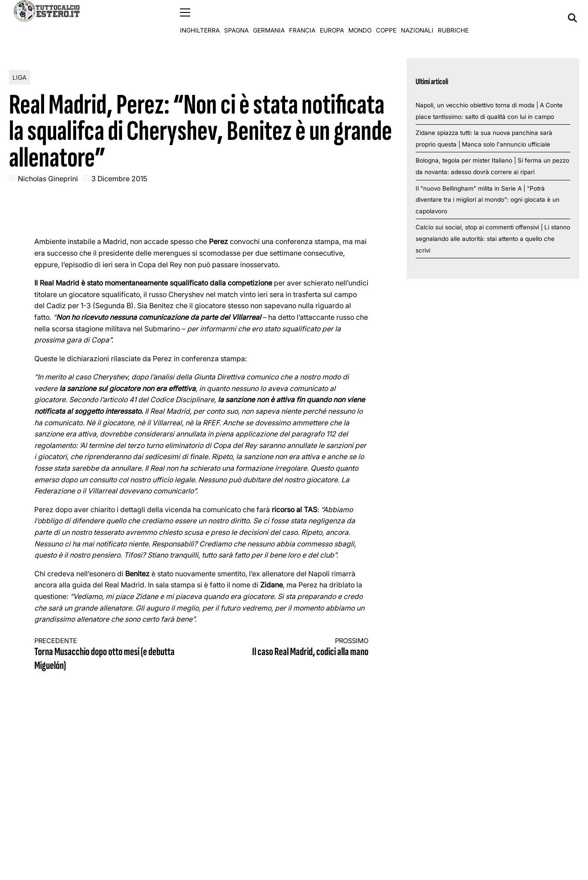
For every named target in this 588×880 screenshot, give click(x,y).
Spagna (236, 18)
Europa (332, 18)
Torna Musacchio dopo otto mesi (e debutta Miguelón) (110, 654)
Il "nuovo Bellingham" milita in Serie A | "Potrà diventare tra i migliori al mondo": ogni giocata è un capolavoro (488, 199)
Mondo (360, 18)
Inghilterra (200, 18)
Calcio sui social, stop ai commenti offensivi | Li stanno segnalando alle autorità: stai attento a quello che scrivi (493, 238)
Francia (302, 18)
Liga (20, 77)
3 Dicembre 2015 (119, 178)
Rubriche (453, 18)
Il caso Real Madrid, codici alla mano (293, 647)
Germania (269, 18)
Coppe (386, 18)
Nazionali (417, 18)
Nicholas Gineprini (48, 178)
